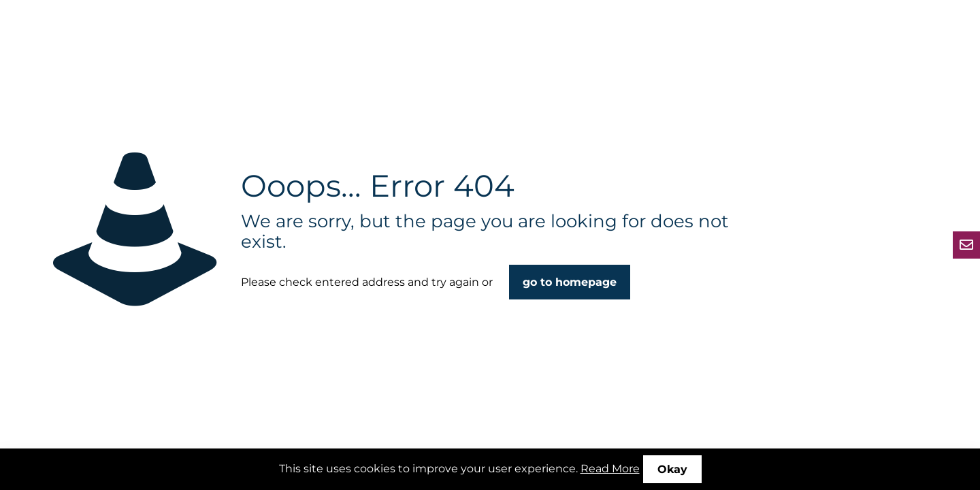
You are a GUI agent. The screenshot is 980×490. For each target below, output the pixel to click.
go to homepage (570, 282)
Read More (610, 469)
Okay (672, 469)
